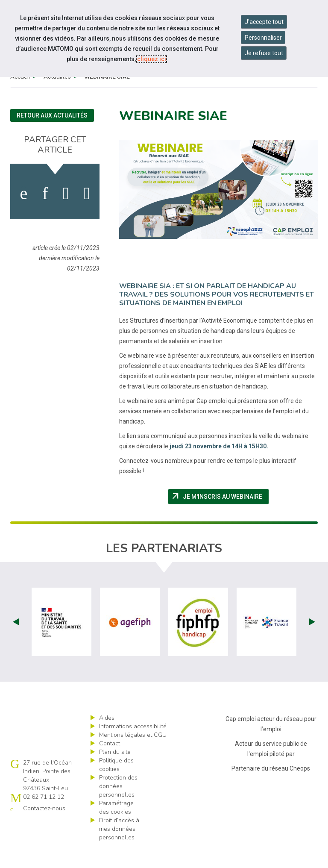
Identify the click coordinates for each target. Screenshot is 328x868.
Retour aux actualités (52, 135)
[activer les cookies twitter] (66, 213)
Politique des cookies (116, 784)
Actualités (57, 96)
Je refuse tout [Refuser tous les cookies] (264, 53)
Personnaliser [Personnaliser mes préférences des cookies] (263, 38)
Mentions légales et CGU (133, 755)
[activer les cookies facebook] (23, 213)
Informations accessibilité (133, 746)
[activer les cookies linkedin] (45, 213)
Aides (107, 737)
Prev (16, 641)
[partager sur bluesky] (87, 213)
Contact (110, 763)
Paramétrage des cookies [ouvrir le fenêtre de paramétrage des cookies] (116, 827)
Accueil (20, 96)
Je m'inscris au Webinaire (220, 516)
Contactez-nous (44, 828)
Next (312, 641)
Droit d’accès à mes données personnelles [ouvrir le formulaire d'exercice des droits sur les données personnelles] (119, 849)
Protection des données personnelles (118, 806)
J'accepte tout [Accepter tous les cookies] (264, 22)
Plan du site (115, 772)
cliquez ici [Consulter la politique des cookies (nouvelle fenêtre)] (152, 59)
